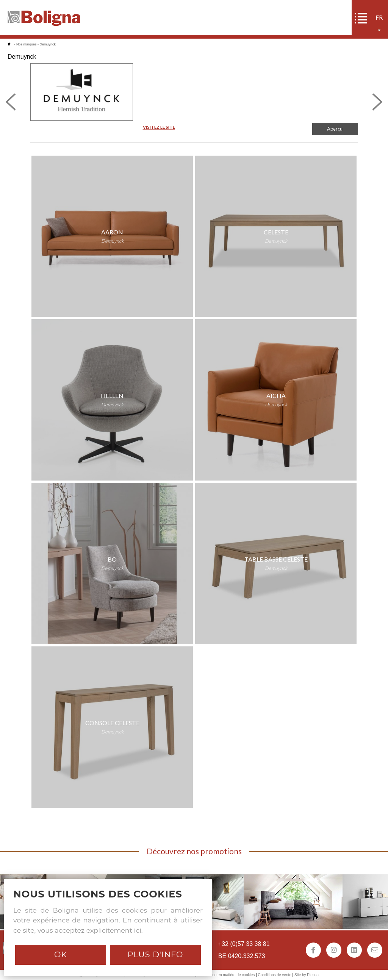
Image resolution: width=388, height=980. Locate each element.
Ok (61, 954)
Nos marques (27, 44)
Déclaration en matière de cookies (226, 975)
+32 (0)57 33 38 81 (244, 944)
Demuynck (48, 44)
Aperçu (335, 129)
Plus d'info (155, 954)
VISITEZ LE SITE (159, 127)
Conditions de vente (274, 975)
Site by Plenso (307, 975)
